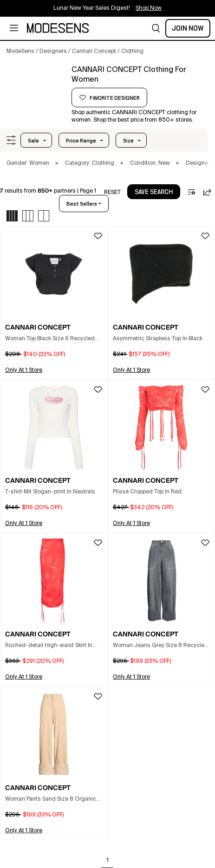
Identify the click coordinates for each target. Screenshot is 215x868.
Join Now (188, 28)
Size (128, 141)
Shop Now (149, 8)
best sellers (82, 204)
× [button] (57, 163)
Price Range (81, 141)
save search (154, 192)
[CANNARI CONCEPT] (36, 87)
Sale (33, 141)
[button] (156, 28)
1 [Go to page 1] (108, 861)
